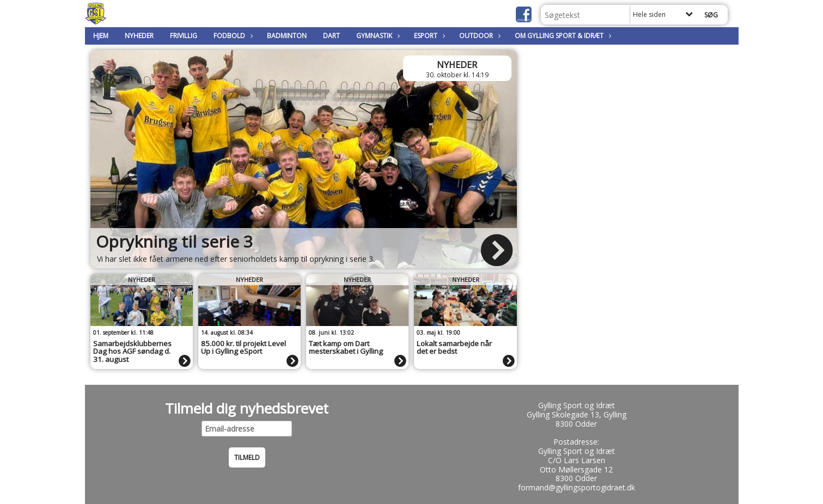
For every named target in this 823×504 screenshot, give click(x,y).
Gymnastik (377, 36)
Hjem (101, 36)
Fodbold (232, 36)
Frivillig (184, 36)
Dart (331, 36)
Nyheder (139, 36)
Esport (428, 36)
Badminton (287, 36)
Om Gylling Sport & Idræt (562, 36)
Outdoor (479, 36)
